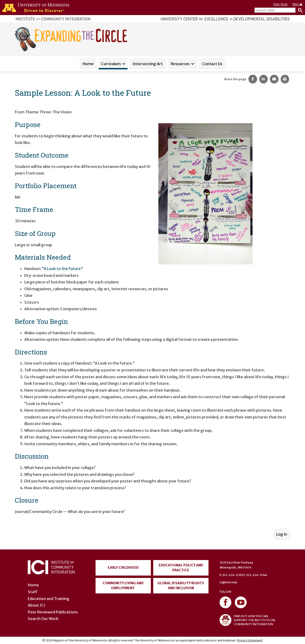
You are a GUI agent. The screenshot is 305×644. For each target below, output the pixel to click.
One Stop (280, 4)
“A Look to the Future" (62, 269)
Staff (33, 592)
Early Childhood (123, 568)
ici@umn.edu (228, 582)
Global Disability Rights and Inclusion (181, 586)
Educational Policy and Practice (181, 568)
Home (88, 64)
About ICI (36, 605)
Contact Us (212, 64)
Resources (180, 64)
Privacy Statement (250, 640)
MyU (297, 4)
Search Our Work (43, 619)
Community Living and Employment (123, 586)
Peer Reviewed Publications (53, 612)
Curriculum (111, 64)
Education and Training (49, 599)
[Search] (299, 10)
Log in (282, 534)
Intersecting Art (148, 64)
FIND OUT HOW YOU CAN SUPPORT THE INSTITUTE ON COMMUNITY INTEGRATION (247, 620)
